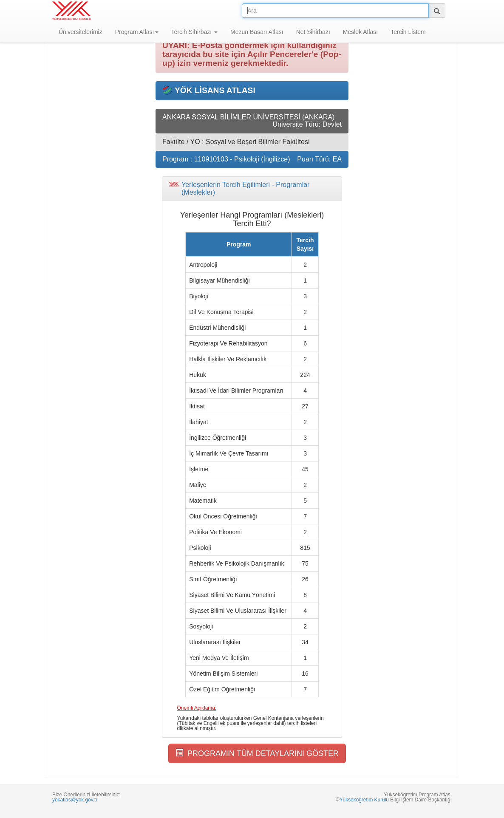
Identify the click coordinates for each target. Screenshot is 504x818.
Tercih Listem (408, 32)
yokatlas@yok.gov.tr (75, 800)
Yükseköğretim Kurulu (364, 800)
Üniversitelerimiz (81, 32)
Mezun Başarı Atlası (257, 32)
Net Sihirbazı (313, 32)
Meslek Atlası (360, 32)
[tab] (252, 188)
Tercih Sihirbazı (195, 32)
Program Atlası (137, 32)
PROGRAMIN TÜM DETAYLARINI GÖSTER (257, 753)
